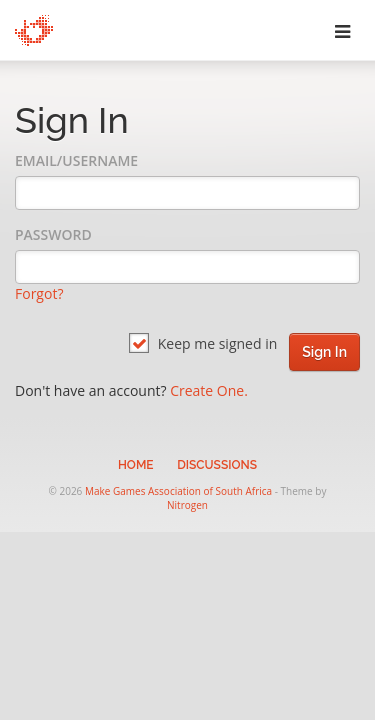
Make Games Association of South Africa (178, 491)
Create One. (209, 390)
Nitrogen (187, 505)
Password (53, 234)
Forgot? (39, 293)
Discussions (217, 465)
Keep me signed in (203, 343)
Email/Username (76, 160)
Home (136, 465)
